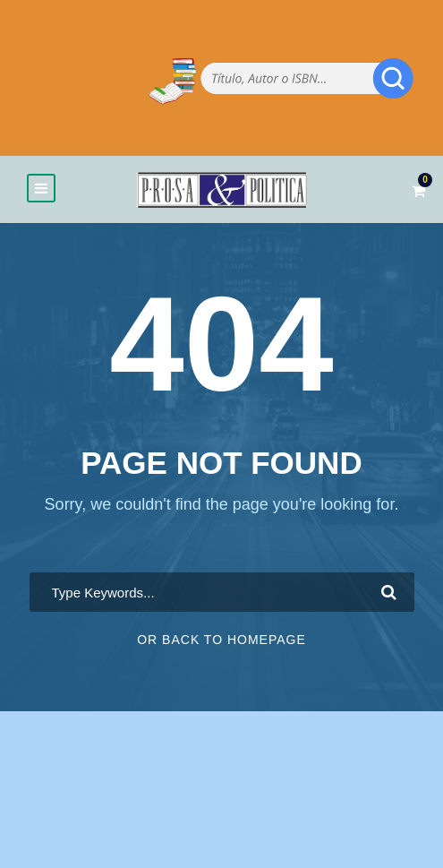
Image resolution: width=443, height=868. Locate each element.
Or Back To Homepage (221, 640)
